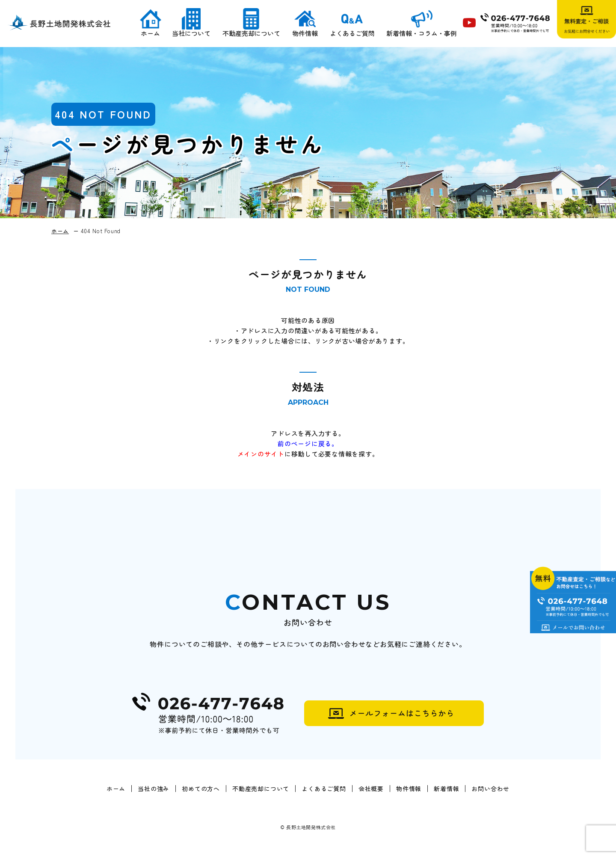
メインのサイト (261, 454)
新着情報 (446, 789)
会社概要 (371, 789)
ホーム (150, 34)
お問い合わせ (490, 789)
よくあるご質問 (352, 34)
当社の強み (154, 789)
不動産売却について (251, 34)
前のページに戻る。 (308, 443)
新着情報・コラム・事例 (422, 34)
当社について (191, 34)
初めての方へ (201, 789)
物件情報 (305, 34)
